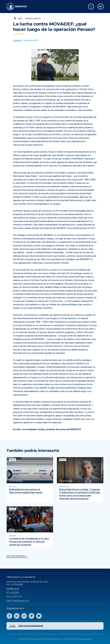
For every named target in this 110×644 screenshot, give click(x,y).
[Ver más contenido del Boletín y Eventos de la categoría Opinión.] (17, 41)
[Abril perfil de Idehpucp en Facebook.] (9, 616)
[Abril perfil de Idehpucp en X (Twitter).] (32, 616)
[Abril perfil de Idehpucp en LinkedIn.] (17, 616)
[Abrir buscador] (91, 6)
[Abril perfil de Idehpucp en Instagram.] (24, 616)
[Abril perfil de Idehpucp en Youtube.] (39, 616)
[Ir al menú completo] (101, 6)
